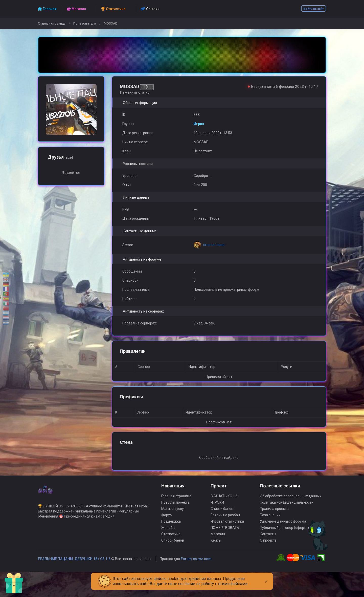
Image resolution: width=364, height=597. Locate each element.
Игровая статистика (227, 526)
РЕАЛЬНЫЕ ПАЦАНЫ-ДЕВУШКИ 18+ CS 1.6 (74, 564)
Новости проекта (175, 507)
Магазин (218, 539)
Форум (167, 520)
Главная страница (52, 23)
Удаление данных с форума (283, 526)
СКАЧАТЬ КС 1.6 (224, 501)
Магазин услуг (173, 514)
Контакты (268, 539)
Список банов (173, 545)
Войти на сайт (314, 9)
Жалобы (168, 533)
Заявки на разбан (225, 520)
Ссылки (150, 9)
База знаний (270, 520)
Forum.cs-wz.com (196, 564)
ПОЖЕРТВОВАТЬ (225, 533)
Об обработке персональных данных (291, 501)
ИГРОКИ (217, 507)
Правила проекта (274, 514)
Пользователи (85, 23)
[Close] (266, 578)
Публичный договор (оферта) (284, 533)
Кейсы (216, 545)
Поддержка (171, 526)
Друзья (60, 157)
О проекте (268, 545)
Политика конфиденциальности (287, 507)
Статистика (171, 539)
